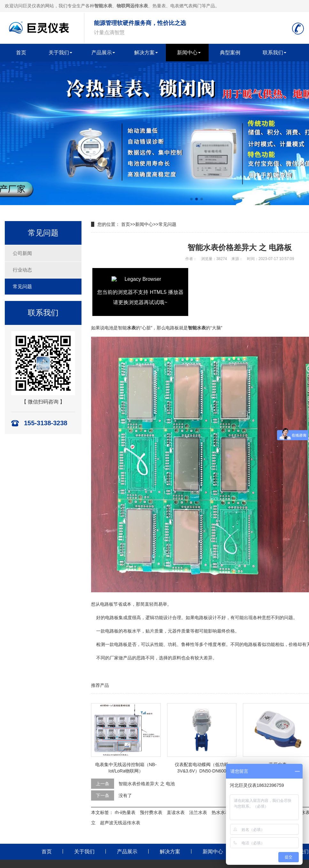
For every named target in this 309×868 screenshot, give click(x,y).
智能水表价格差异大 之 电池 (147, 784)
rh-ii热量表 (125, 812)
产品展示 (102, 53)
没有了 (125, 795)
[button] (191, 199)
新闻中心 (187, 53)
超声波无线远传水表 (120, 823)
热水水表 (220, 812)
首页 (21, 53)
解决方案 (144, 53)
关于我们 (59, 53)
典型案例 (230, 53)
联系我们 (273, 53)
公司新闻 (22, 253)
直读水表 (176, 812)
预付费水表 (151, 812)
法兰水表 (198, 812)
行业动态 (22, 270)
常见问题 (22, 286)
